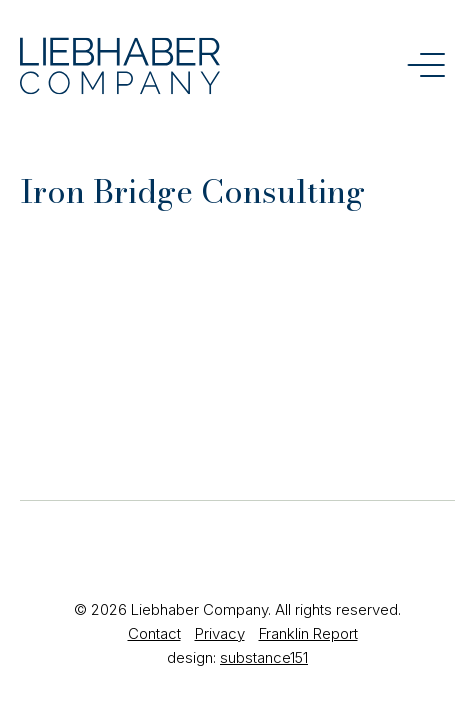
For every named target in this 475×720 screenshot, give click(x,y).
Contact (154, 633)
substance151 (264, 657)
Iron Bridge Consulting (192, 191)
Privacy (220, 633)
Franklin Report (308, 633)
